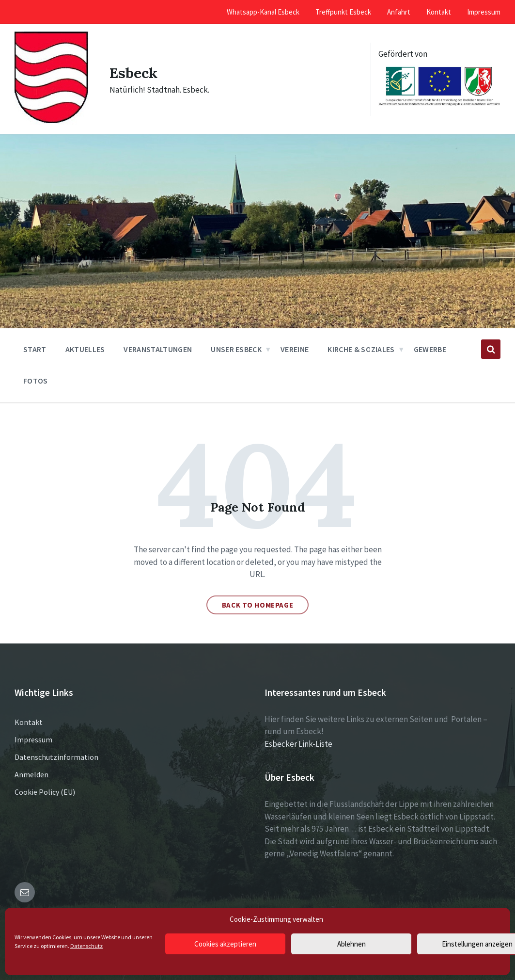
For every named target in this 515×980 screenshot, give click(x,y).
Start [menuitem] (35, 349)
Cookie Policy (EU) (45, 792)
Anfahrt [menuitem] (399, 12)
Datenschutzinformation (56, 757)
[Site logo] (52, 122)
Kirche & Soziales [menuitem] (361, 349)
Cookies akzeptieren (225, 944)
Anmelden (31, 774)
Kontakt (29, 722)
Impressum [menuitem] (484, 12)
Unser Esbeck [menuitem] (236, 349)
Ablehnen (351, 944)
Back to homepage (258, 605)
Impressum (33, 739)
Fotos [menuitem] (36, 381)
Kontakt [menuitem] (439, 12)
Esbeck (133, 73)
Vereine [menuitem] (295, 349)
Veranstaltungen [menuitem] (158, 349)
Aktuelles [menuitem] (85, 349)
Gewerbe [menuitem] (430, 349)
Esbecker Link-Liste (298, 744)
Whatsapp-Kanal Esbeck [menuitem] (263, 12)
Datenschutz (86, 946)
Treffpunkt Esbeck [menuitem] (343, 12)
